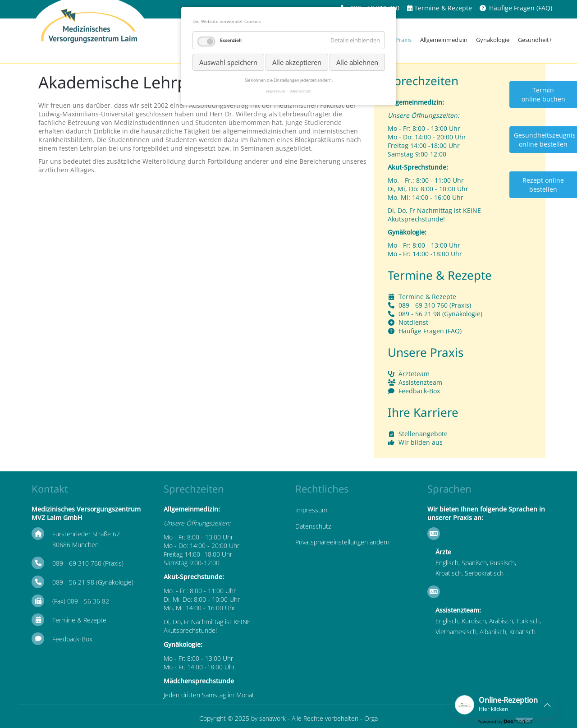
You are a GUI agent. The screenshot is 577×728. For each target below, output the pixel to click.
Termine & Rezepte (443, 8)
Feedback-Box (419, 391)
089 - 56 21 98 (419, 314)
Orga (371, 718)
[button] (505, 705)
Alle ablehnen (357, 62)
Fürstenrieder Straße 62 (86, 534)
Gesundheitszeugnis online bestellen (545, 140)
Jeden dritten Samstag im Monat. (210, 695)
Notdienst (413, 322)
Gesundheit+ (535, 40)
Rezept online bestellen (543, 185)
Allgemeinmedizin (444, 40)
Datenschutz (313, 526)
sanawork (272, 718)
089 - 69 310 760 (423, 305)
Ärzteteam (414, 374)
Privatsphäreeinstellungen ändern (342, 542)
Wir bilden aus (421, 442)
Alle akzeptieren (297, 62)
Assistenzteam (420, 382)
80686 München (76, 545)
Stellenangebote (423, 434)
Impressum (311, 510)
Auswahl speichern (228, 62)
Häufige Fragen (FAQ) (521, 8)
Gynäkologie (493, 40)
